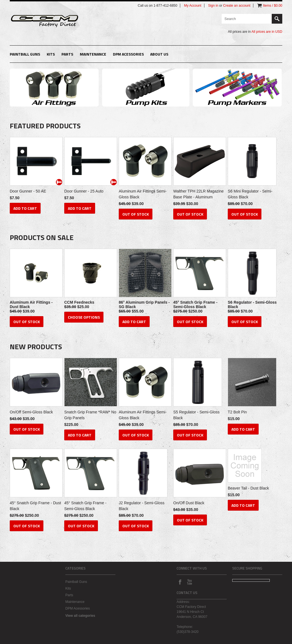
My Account (193, 6)
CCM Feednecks (79, 302)
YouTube (189, 582)
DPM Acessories (128, 54)
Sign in (213, 6)
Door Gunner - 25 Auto (84, 191)
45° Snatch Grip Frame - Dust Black (35, 506)
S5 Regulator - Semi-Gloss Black (196, 415)
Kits (51, 54)
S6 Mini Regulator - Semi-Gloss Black (250, 194)
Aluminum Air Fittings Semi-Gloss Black (143, 194)
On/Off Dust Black (189, 503)
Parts (67, 54)
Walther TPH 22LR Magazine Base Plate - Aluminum (198, 194)
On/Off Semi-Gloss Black (31, 412)
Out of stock (136, 214)
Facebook (180, 582)
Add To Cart (25, 208)
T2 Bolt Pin (237, 412)
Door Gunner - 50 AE (28, 191)
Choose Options (84, 317)
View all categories (80, 616)
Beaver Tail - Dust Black (248, 488)
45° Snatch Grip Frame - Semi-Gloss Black (195, 304)
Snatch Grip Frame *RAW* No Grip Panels (90, 415)
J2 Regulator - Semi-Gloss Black (142, 506)
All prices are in (267, 32)
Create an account (237, 6)
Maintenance (93, 54)
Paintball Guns (25, 54)
